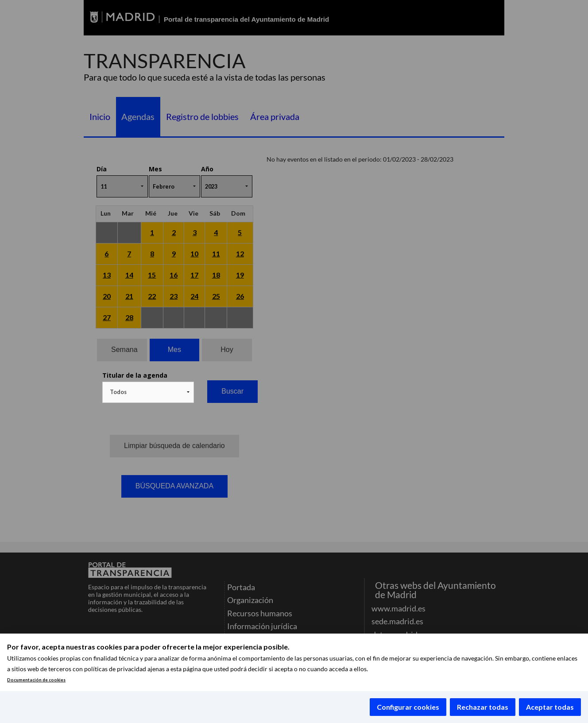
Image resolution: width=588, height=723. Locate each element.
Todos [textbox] (118, 392)
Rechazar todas (483, 707)
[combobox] (148, 392)
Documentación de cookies (36, 680)
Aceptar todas (550, 707)
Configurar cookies (408, 707)
